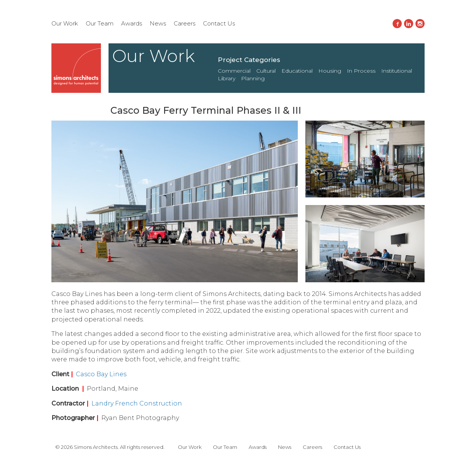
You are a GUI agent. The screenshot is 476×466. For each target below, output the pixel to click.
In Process (361, 71)
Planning (253, 78)
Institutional (397, 71)
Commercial (234, 71)
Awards (132, 23)
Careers (184, 23)
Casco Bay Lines (101, 374)
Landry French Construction (137, 403)
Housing (330, 71)
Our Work (65, 23)
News (158, 23)
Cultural (266, 71)
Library (227, 78)
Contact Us (219, 23)
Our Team (100, 23)
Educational (297, 71)
